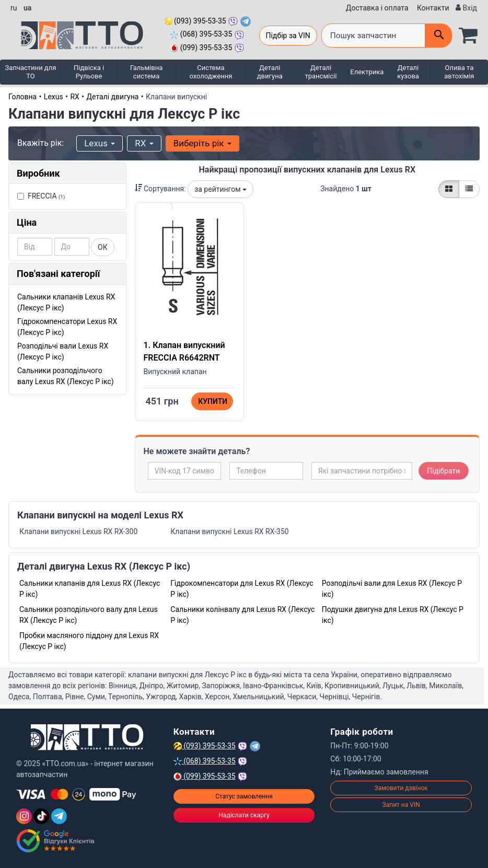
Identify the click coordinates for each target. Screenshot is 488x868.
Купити (213, 401)
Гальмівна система (146, 72)
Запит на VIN (401, 805)
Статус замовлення (244, 796)
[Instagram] (24, 816)
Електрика (367, 72)
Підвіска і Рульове (89, 72)
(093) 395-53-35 (195, 21)
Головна (22, 97)
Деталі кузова (408, 72)
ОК (103, 247)
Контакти (433, 8)
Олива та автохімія (459, 72)
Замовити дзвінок (401, 788)
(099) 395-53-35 (201, 48)
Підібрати (443, 471)
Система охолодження (211, 72)
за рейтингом (220, 189)
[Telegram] (59, 816)
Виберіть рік (202, 143)
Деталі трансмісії (321, 72)
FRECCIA (41, 196)
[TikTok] (41, 816)
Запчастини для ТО (31, 72)
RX (74, 97)
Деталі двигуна (270, 72)
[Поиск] (438, 36)
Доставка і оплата (377, 8)
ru (14, 8)
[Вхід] (466, 8)
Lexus (54, 97)
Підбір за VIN (288, 36)
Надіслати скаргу (244, 815)
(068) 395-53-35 (201, 34)
